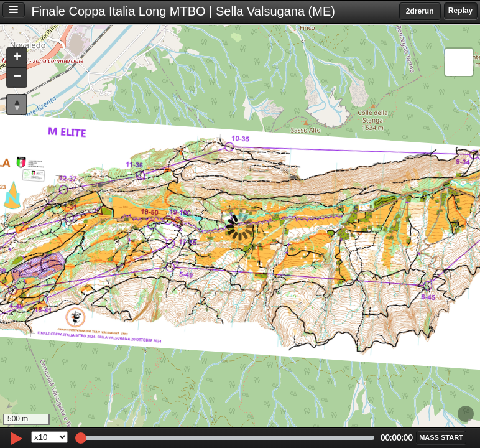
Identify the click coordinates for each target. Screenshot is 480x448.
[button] (17, 58)
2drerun (420, 11)
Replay (460, 11)
